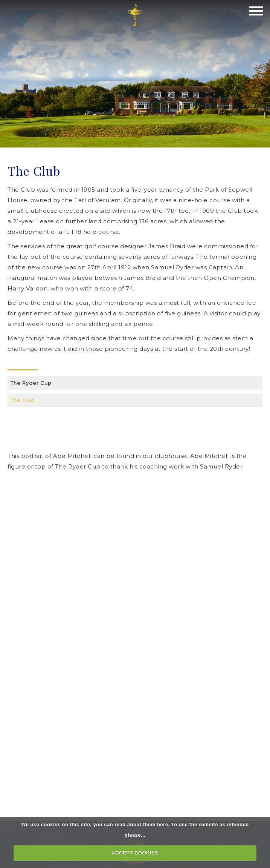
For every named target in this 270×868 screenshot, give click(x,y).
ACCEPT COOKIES (135, 853)
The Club (23, 400)
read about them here (141, 824)
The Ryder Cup (31, 383)
